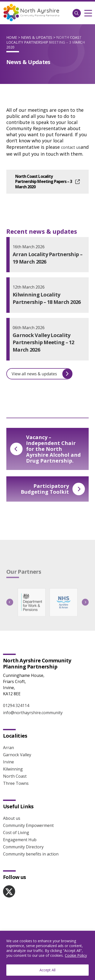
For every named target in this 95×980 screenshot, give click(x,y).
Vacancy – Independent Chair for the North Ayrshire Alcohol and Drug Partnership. (45, 449)
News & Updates (37, 37)
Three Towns (16, 783)
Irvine (8, 762)
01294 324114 (16, 705)
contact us (71, 147)
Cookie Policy (76, 955)
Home (12, 37)
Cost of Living (16, 833)
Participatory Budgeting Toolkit (53, 489)
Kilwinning (13, 769)
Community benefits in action (31, 854)
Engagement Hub (20, 840)
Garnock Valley (17, 755)
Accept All (48, 970)
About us (12, 818)
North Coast (15, 776)
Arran (8, 748)
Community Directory (23, 847)
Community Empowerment (28, 825)
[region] (48, 955)
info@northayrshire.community (33, 713)
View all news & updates (42, 374)
